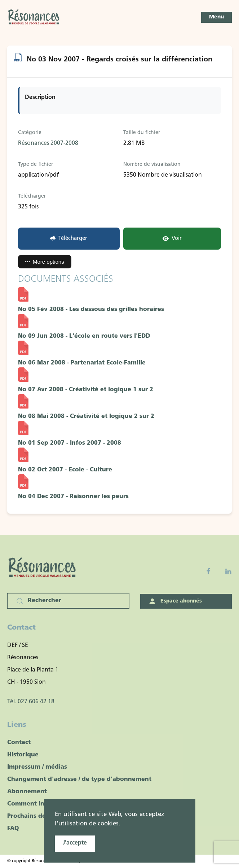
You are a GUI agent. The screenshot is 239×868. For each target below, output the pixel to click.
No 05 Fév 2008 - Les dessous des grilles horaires (91, 310)
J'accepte (75, 843)
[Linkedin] (228, 571)
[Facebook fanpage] (208, 571)
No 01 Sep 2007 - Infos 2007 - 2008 (70, 443)
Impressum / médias (37, 767)
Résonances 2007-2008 (48, 143)
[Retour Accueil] (34, 17)
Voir (172, 239)
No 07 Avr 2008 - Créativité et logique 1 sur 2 (86, 390)
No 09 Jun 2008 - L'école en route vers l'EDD (84, 336)
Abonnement (27, 792)
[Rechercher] (68, 601)
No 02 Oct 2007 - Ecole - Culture (65, 470)
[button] (216, 17)
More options (45, 262)
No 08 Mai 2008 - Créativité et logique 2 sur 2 (86, 416)
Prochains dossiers (35, 816)
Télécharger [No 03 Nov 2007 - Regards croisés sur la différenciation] (69, 239)
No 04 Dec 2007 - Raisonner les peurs (73, 497)
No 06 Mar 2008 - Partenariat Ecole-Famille (82, 363)
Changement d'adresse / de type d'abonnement (79, 780)
